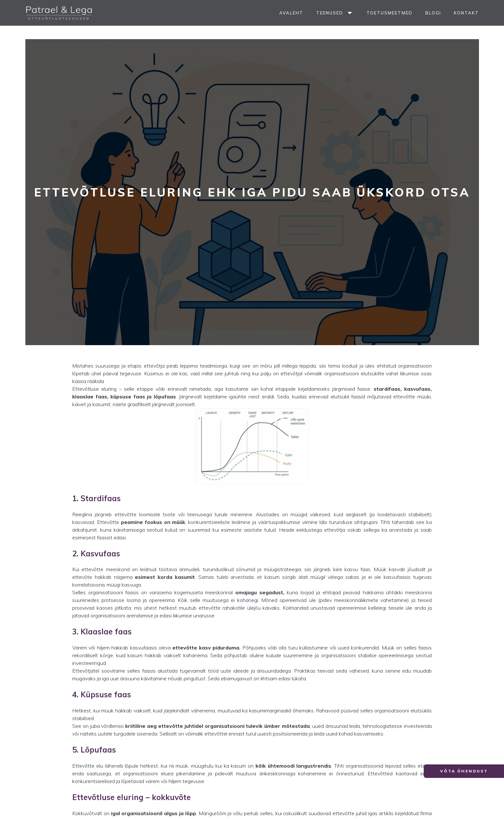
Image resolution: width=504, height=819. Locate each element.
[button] (464, 771)
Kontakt (466, 13)
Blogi (433, 13)
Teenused (335, 13)
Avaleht (291, 13)
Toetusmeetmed (390, 13)
